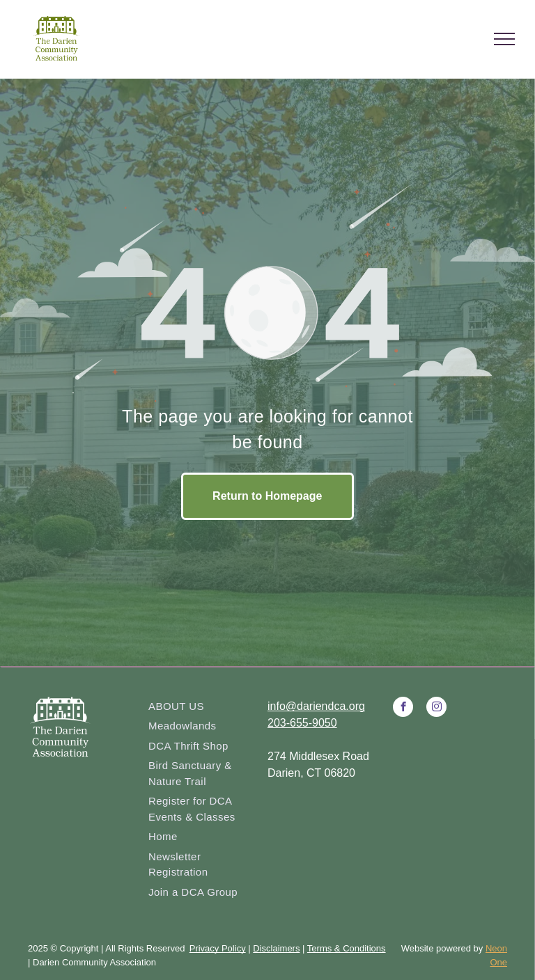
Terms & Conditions (347, 948)
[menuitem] (203, 707)
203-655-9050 (302, 723)
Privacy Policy (218, 948)
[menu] (504, 39)
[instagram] (436, 709)
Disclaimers (276, 948)
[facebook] (403, 709)
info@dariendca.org (316, 706)
